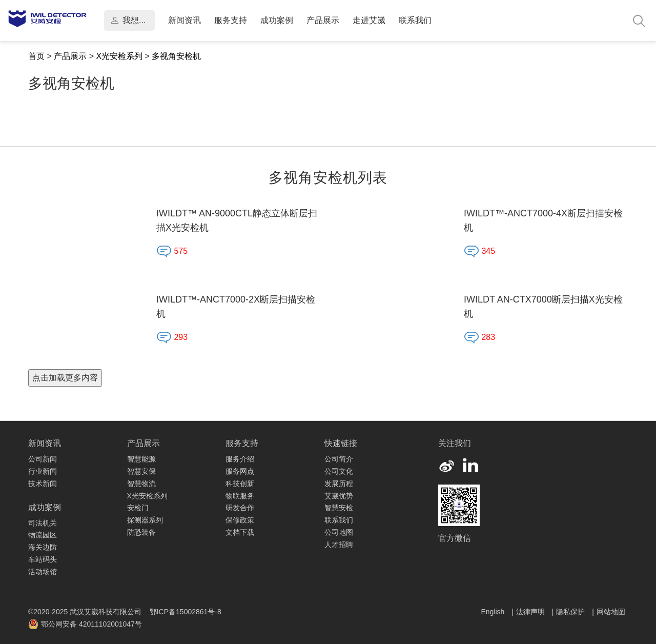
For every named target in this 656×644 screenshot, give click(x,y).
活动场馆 (43, 572)
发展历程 (339, 484)
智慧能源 (141, 459)
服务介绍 (240, 459)
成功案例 (277, 20)
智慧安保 (141, 471)
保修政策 (240, 520)
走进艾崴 (369, 20)
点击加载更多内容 (65, 378)
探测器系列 (145, 520)
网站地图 (611, 612)
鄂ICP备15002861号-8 (186, 612)
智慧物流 (141, 484)
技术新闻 (43, 484)
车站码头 (43, 559)
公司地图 (339, 532)
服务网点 (240, 471)
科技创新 (240, 484)
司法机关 (43, 523)
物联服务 (240, 496)
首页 (36, 56)
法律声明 (531, 612)
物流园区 (43, 535)
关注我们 (455, 443)
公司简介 (339, 459)
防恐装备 (141, 532)
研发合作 (240, 508)
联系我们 (415, 20)
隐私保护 (571, 612)
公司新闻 (43, 459)
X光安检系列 (119, 56)
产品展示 (323, 20)
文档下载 (240, 532)
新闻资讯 (184, 20)
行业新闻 (43, 471)
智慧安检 (339, 508)
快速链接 (341, 443)
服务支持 (231, 20)
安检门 (138, 508)
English (494, 612)
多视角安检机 (176, 56)
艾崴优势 (339, 496)
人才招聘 (339, 545)
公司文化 (339, 471)
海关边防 (43, 547)
